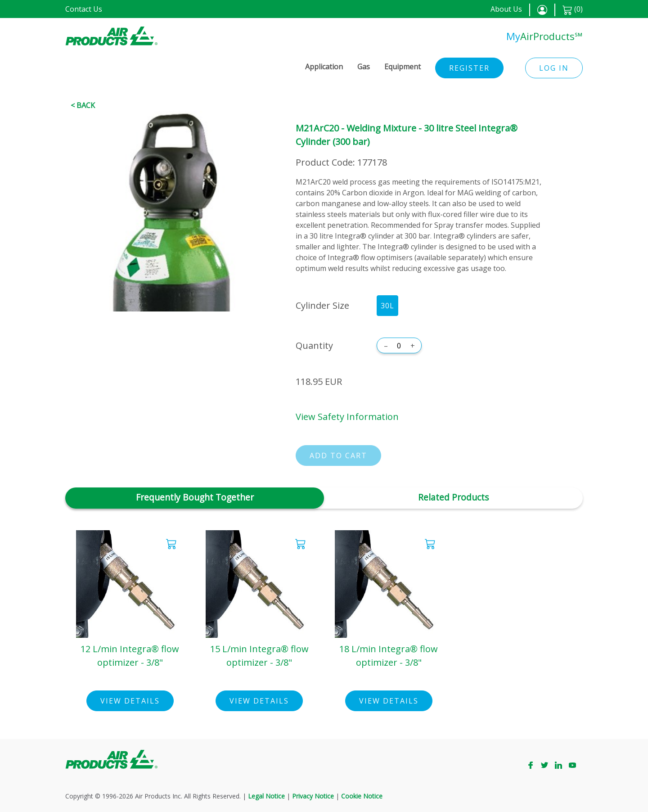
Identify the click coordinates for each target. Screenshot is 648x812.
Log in (554, 68)
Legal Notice (266, 796)
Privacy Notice (313, 796)
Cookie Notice (362, 796)
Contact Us (84, 9)
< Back (83, 105)
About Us (506, 9)
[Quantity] (399, 346)
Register (469, 68)
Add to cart (338, 456)
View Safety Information (347, 417)
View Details (130, 701)
